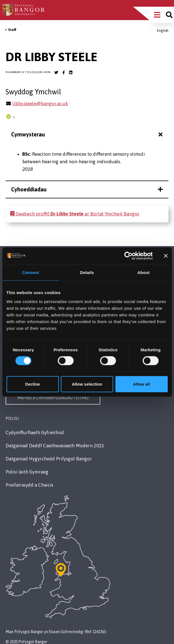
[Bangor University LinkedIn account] (71, 73)
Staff (12, 30)
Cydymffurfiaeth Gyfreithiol (35, 432)
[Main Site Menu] (157, 15)
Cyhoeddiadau (87, 189)
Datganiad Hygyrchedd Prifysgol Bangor (49, 459)
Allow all (142, 384)
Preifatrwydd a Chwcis (29, 485)
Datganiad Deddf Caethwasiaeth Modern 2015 (55, 446)
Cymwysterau (88, 134)
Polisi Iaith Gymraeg (27, 472)
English (163, 31)
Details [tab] (87, 272)
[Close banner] (166, 256)
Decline (32, 384)
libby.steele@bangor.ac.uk (40, 104)
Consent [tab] (30, 272)
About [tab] (144, 272)
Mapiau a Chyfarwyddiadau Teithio (53, 398)
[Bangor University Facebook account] (63, 73)
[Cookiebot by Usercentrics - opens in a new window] (128, 256)
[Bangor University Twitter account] (56, 73)
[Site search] (169, 15)
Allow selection (87, 384)
